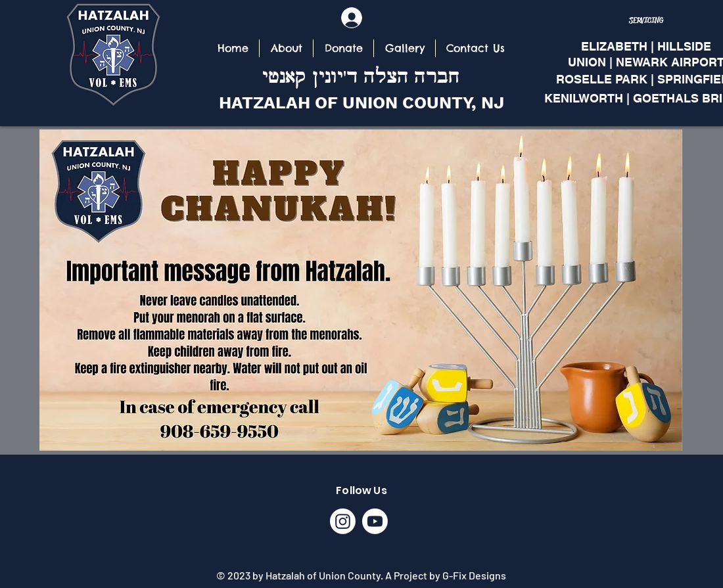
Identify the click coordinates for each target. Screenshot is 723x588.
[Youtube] (375, 521)
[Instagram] (343, 521)
